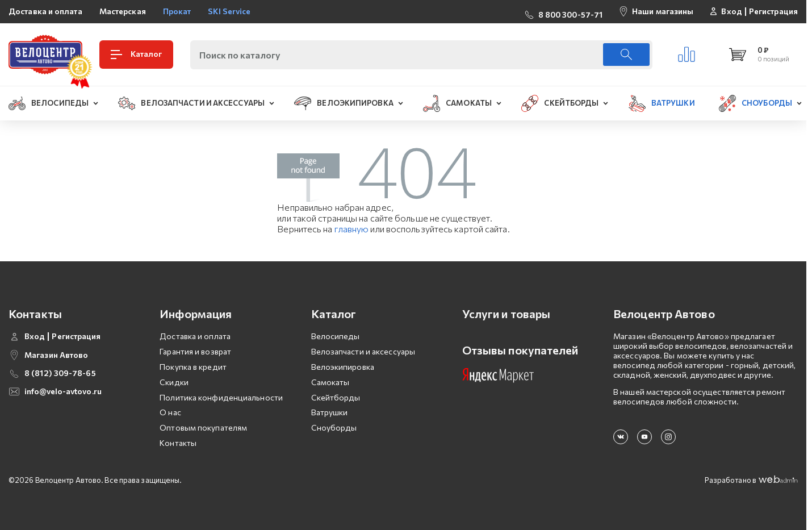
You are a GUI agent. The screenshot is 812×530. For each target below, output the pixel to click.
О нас (170, 412)
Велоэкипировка (343, 367)
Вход (731, 11)
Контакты (178, 443)
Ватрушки (330, 412)
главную (352, 229)
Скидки (174, 382)
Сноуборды (334, 427)
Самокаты (330, 382)
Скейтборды (336, 397)
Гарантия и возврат (195, 351)
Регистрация (773, 11)
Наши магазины (663, 11)
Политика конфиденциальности (221, 397)
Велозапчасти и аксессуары (363, 351)
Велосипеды (336, 336)
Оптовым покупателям (203, 427)
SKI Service (229, 11)
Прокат (177, 11)
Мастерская (123, 11)
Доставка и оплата (45, 11)
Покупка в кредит (193, 367)
